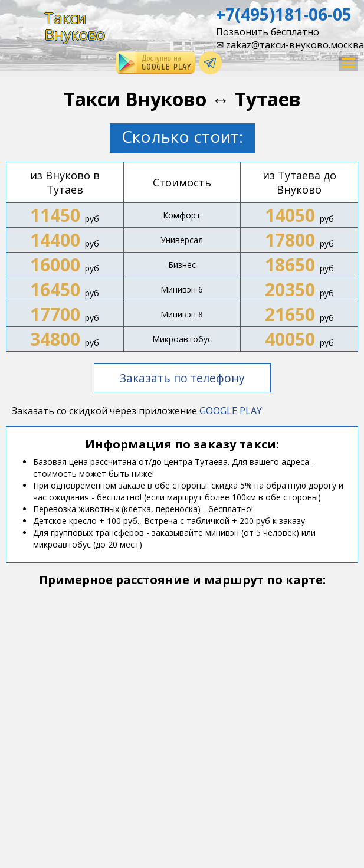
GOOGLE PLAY (231, 411)
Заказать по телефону (182, 378)
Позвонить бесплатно (268, 32)
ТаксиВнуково (75, 26)
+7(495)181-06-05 (284, 14)
